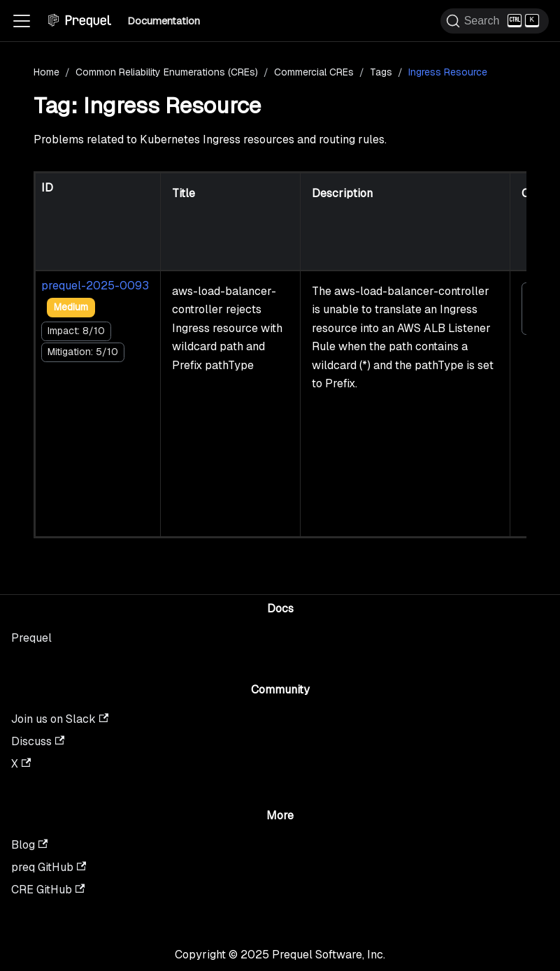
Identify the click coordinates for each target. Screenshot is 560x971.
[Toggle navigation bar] (22, 21)
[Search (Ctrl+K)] (495, 21)
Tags (381, 72)
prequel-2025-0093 (95, 286)
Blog (29, 845)
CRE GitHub (48, 890)
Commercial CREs (314, 72)
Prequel (31, 638)
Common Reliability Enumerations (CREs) (167, 72)
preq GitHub (49, 867)
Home (46, 72)
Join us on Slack (60, 719)
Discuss (38, 741)
